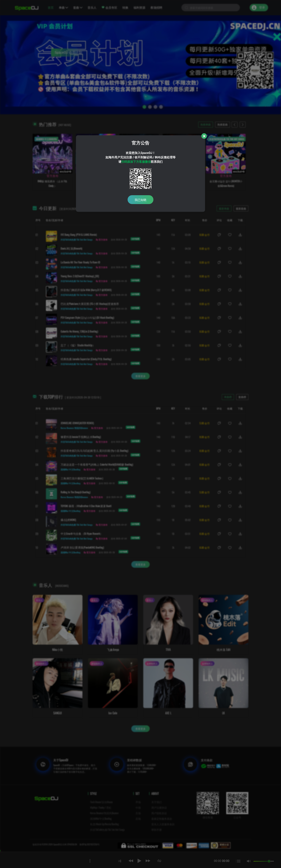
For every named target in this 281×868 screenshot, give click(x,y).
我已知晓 (140, 200)
